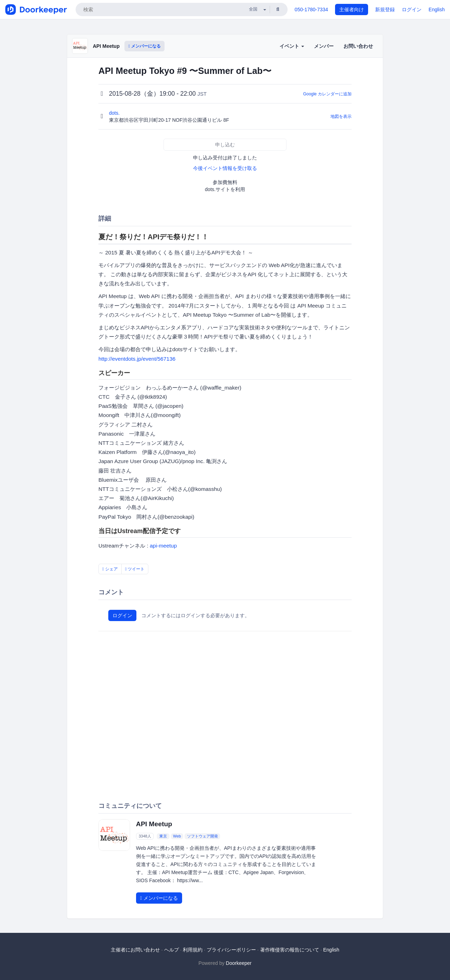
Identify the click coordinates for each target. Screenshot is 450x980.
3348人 (145, 836)
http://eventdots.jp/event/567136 (137, 359)
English (437, 10)
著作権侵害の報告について (290, 950)
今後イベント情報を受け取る (225, 168)
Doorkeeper (239, 963)
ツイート (135, 569)
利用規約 (193, 950)
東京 (163, 836)
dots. (115, 113)
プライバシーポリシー (231, 950)
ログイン (412, 10)
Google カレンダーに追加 (327, 94)
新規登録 (385, 10)
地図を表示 (341, 116)
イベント (292, 46)
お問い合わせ (358, 46)
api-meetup (163, 546)
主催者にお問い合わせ (135, 950)
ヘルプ (172, 950)
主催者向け (352, 10)
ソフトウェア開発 (202, 836)
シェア (110, 569)
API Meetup (106, 46)
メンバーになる (144, 46)
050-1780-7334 (311, 10)
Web (177, 836)
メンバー (324, 46)
